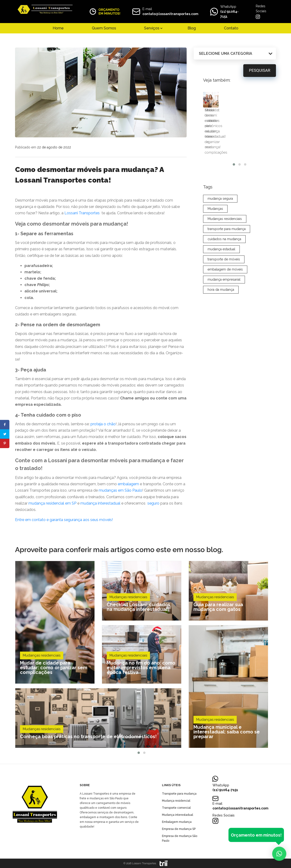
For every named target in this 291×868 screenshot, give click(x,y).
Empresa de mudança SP (179, 829)
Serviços (152, 28)
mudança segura (220, 179)
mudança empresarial (224, 260)
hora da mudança (221, 270)
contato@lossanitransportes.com (170, 14)
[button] (139, 753)
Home (58, 28)
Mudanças (215, 189)
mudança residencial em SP (52, 503)
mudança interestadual (100, 503)
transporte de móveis (224, 239)
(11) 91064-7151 (225, 790)
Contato (231, 28)
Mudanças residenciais (225, 199)
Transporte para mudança (179, 794)
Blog (192, 28)
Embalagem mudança (177, 822)
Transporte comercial (176, 808)
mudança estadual (221, 229)
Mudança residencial (176, 801)
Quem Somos (104, 28)
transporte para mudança (227, 209)
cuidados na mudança (224, 219)
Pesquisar (260, 71)
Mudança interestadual (177, 815)
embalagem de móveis (225, 250)
